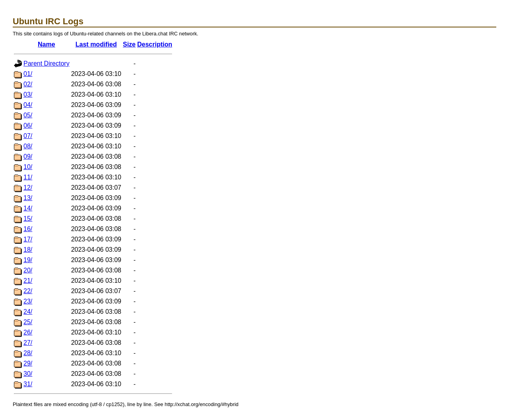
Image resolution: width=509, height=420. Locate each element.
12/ (28, 188)
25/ (28, 322)
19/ (28, 260)
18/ (28, 250)
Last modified (96, 44)
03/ (28, 94)
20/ (28, 270)
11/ (28, 177)
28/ (28, 353)
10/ (28, 167)
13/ (28, 198)
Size (129, 44)
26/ (28, 332)
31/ (28, 384)
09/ (28, 157)
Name (47, 44)
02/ (28, 84)
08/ (28, 146)
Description (155, 44)
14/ (28, 208)
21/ (28, 281)
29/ (28, 363)
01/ (28, 74)
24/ (28, 312)
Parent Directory (47, 63)
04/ (28, 105)
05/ (28, 115)
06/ (28, 125)
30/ (28, 374)
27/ (28, 343)
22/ (28, 291)
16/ (28, 229)
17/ (28, 239)
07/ (28, 136)
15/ (28, 219)
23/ (28, 301)
